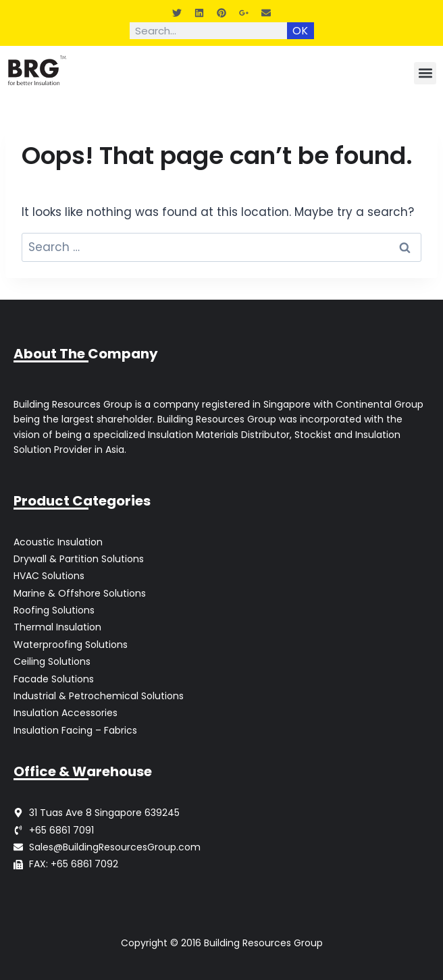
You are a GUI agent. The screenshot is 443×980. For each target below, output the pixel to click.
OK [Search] (300, 31)
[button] (425, 73)
